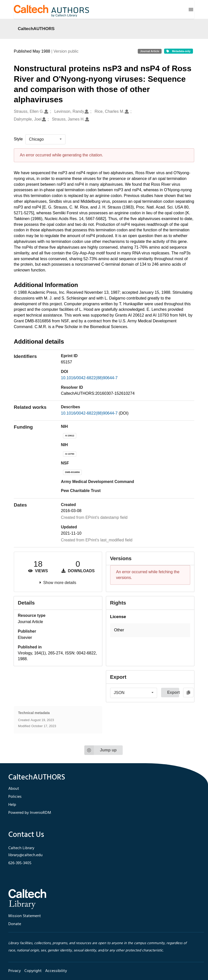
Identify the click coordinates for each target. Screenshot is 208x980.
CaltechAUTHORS (36, 29)
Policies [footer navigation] (15, 797)
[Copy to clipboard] (188, 693)
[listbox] (45, 139)
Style (18, 139)
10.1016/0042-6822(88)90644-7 (89, 378)
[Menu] (191, 10)
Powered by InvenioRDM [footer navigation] (30, 813)
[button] (150, 630)
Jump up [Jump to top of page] (100, 750)
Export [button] (173, 692)
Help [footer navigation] (12, 805)
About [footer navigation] (14, 789)
